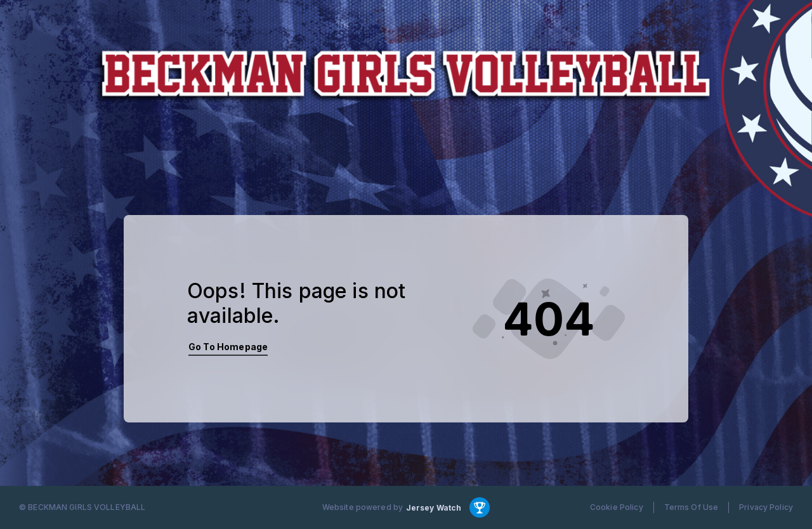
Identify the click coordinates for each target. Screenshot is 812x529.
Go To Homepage (228, 347)
